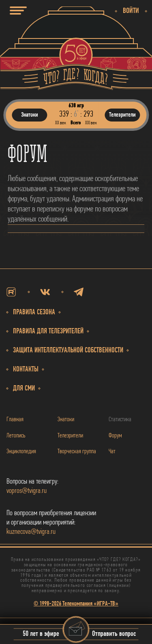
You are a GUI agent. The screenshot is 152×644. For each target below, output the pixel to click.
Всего (76, 123)
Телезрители (70, 436)
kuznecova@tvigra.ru (31, 532)
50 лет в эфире (41, 634)
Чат (112, 452)
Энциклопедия (21, 452)
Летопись (16, 436)
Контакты (26, 370)
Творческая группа (77, 452)
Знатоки (66, 420)
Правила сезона (34, 312)
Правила (48, 332)
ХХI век (91, 123)
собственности (68, 351)
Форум (115, 436)
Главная (15, 420)
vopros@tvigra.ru (27, 491)
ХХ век (61, 123)
